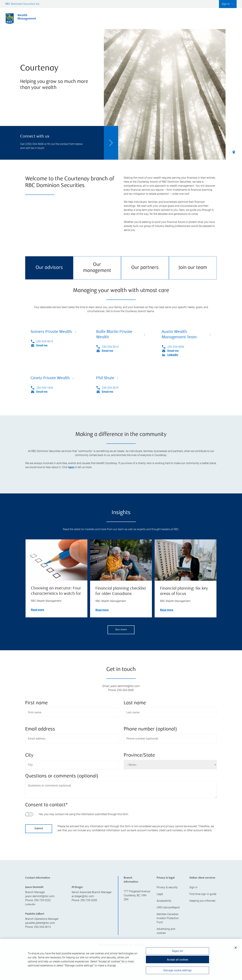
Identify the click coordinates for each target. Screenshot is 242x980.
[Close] (236, 950)
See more (121, 630)
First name (36, 703)
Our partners (145, 268)
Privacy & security (167, 887)
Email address (40, 729)
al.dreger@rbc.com (83, 896)
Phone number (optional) (150, 729)
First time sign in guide (203, 894)
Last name (135, 703)
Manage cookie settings (177, 973)
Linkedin (30, 905)
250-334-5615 (45, 341)
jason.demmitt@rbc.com (40, 896)
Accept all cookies (178, 962)
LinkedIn (173, 355)
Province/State (139, 756)
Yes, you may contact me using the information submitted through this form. (84, 814)
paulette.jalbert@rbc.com (40, 923)
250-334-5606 (176, 347)
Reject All (178, 953)
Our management (97, 268)
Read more (38, 610)
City (29, 756)
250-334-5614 (110, 347)
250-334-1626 (45, 388)
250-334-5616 (110, 388)
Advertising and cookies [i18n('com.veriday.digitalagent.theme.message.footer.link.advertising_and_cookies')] (166, 931)
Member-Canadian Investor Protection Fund (168, 918)
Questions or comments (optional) (62, 776)
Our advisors (49, 268)
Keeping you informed (202, 901)
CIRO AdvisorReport (168, 907)
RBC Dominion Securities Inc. (23, 4)
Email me (42, 345)
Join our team (193, 268)
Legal (160, 894)
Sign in (193, 887)
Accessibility (164, 901)
